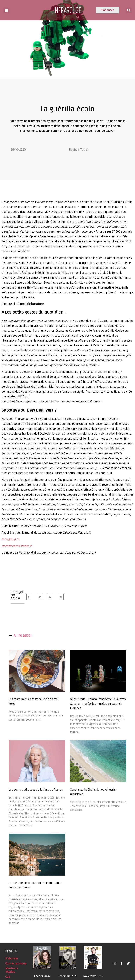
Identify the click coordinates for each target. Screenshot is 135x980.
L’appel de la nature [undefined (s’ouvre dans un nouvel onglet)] (30, 304)
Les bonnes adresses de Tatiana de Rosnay (36, 790)
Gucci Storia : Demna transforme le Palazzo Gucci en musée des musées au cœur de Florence (98, 704)
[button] (6, 10)
